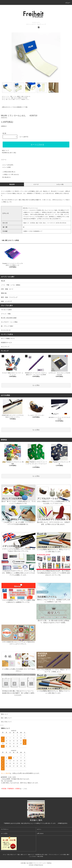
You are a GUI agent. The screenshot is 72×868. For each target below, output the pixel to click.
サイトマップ (5, 347)
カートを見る (4, 833)
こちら (25, 789)
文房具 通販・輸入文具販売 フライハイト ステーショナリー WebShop (36, 863)
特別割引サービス (6, 343)
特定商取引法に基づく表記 (9, 153)
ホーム (3, 96)
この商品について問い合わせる (9, 175)
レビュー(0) (60, 184)
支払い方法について (12, 855)
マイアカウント (5, 829)
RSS (38, 856)
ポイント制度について (8, 338)
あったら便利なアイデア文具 (21, 98)
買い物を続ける (5, 177)
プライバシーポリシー (54, 855)
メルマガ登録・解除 (64, 855)
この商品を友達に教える (8, 172)
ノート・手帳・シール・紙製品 (13, 96)
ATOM (42, 856)
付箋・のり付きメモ (26, 96)
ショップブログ (32, 856)
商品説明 (12, 184)
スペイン (18, 99)
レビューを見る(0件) (7, 165)
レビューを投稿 (5, 167)
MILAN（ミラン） (26, 99)
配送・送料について (22, 855)
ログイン (39, 829)
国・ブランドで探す (11, 99)
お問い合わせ (40, 833)
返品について (5, 150)
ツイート (4, 160)
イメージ (36, 184)
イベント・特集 (10, 98)
